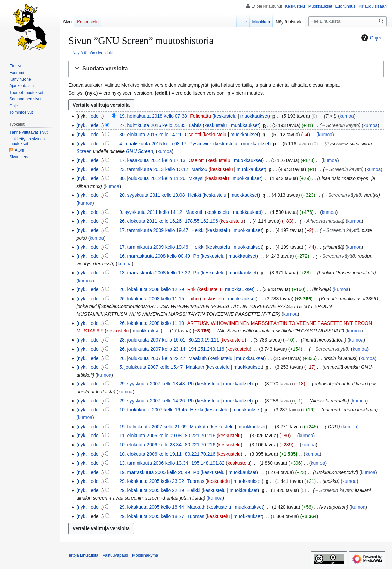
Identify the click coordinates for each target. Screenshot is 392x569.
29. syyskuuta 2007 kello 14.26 (152, 401)
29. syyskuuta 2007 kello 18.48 (152, 384)
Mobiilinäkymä (145, 555)
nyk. (82, 125)
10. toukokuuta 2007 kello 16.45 (153, 410)
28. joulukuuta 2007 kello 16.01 (152, 340)
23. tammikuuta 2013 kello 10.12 (154, 169)
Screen (84, 151)
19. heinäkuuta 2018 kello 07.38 (153, 116)
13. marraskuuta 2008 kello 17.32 (155, 273)
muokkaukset (254, 116)
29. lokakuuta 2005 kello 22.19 (152, 490)
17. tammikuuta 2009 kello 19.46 (154, 247)
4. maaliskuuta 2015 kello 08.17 (153, 144)
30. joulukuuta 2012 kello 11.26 (152, 178)
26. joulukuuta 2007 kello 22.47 (152, 358)
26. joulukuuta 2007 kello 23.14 (152, 349)
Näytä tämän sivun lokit (93, 53)
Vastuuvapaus (115, 555)
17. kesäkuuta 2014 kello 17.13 (152, 160)
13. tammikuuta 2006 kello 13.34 (154, 463)
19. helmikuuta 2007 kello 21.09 (153, 427)
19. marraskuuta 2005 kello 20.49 (155, 472)
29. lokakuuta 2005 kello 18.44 (152, 507)
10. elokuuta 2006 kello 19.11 (150, 454)
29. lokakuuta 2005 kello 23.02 (152, 481)
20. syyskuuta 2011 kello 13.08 (152, 195)
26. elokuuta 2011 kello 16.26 (150, 221)
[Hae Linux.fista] (347, 21)
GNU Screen (139, 151)
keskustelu (225, 116)
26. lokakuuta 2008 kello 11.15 (152, 299)
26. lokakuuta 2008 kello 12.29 (152, 289)
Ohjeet (372, 38)
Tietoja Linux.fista (83, 555)
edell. (96, 116)
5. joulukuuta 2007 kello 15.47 (151, 367)
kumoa (347, 116)
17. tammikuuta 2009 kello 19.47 (154, 230)
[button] (226, 69)
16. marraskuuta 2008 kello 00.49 (155, 256)
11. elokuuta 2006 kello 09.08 (150, 436)
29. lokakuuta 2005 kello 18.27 (152, 516)
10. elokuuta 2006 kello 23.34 (150, 445)
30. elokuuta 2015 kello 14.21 (150, 135)
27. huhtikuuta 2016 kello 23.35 (152, 125)
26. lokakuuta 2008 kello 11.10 (152, 323)
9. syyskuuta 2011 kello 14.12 (151, 212)
